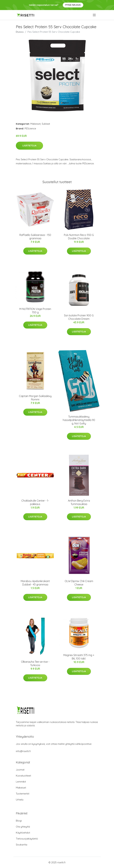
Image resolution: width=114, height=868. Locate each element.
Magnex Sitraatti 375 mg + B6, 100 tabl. (79, 657)
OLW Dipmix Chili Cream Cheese (79, 583)
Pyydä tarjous (73, 5)
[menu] (95, 15)
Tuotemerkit (23, 794)
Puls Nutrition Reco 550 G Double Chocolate (79, 237)
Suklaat (46, 124)
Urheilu (20, 800)
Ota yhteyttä (23, 827)
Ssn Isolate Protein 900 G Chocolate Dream (79, 317)
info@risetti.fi (23, 751)
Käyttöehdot (23, 833)
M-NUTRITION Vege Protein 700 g (35, 311)
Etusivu (20, 32)
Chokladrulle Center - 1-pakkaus (35, 502)
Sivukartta (22, 845)
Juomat (20, 770)
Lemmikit (21, 782)
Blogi (19, 821)
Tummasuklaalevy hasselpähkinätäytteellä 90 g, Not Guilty (79, 420)
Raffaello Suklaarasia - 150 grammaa (35, 237)
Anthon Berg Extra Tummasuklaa (79, 502)
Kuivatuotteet (23, 776)
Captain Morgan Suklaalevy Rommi (35, 398)
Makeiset (35, 124)
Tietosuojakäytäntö (27, 839)
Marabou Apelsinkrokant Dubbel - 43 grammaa (35, 583)
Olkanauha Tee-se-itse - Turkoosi (35, 663)
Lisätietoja (29, 146)
